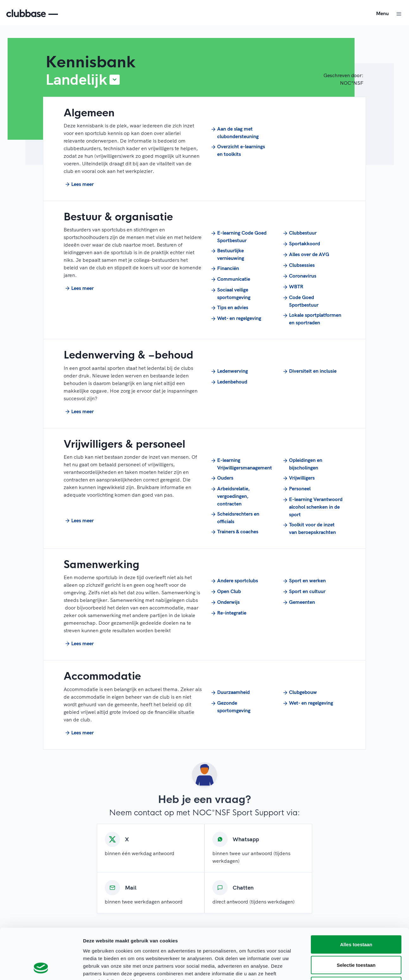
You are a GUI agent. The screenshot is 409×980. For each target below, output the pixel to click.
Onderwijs (225, 602)
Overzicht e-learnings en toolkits (237, 150)
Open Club (225, 591)
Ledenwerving (229, 371)
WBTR (292, 287)
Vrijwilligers (298, 478)
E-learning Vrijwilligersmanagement (240, 463)
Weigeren (356, 938)
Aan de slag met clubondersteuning (234, 132)
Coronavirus (299, 276)
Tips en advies (229, 308)
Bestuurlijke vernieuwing (227, 254)
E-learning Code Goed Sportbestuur (238, 236)
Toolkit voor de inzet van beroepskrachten (309, 528)
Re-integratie (228, 613)
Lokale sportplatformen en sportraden (311, 318)
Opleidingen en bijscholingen (302, 463)
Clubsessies (298, 265)
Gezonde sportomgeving (230, 706)
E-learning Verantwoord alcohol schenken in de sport (312, 506)
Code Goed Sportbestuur (300, 301)
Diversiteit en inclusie (309, 371)
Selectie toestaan (356, 918)
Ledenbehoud (228, 382)
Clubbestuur (299, 233)
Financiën (224, 268)
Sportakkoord (301, 244)
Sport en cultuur (303, 591)
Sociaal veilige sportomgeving (230, 293)
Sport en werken (304, 581)
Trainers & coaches (234, 532)
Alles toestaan (356, 897)
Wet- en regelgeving (235, 318)
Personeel (296, 489)
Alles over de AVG (305, 254)
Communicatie (230, 279)
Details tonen (342, 968)
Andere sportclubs (234, 581)
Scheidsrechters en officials (234, 517)
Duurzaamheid (230, 692)
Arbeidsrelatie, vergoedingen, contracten (230, 496)
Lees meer (79, 184)
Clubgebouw (299, 692)
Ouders (221, 478)
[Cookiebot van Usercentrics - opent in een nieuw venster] (41, 968)
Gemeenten (298, 602)
